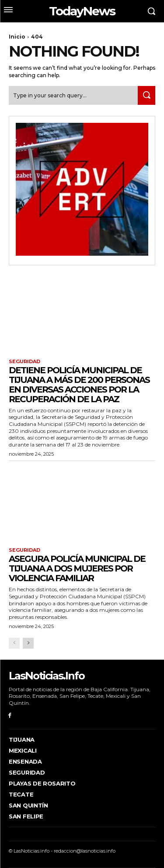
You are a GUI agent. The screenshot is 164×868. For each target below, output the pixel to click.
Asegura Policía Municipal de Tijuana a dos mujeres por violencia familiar (77, 568)
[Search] (147, 95)
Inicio (17, 37)
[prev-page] (14, 643)
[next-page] (28, 643)
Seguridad (24, 362)
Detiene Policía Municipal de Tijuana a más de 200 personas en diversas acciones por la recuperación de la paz (79, 385)
